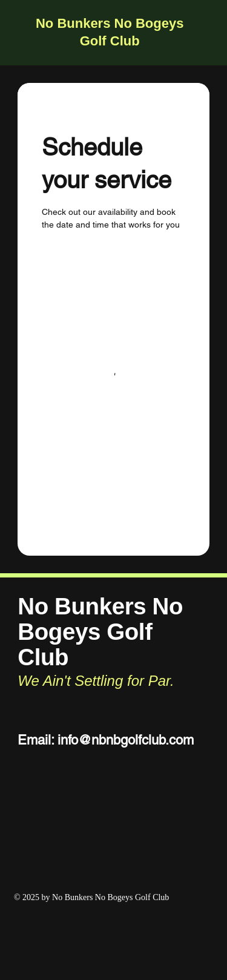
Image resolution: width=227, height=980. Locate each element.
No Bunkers (73, 23)
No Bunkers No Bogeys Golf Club (100, 632)
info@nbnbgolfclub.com (126, 740)
